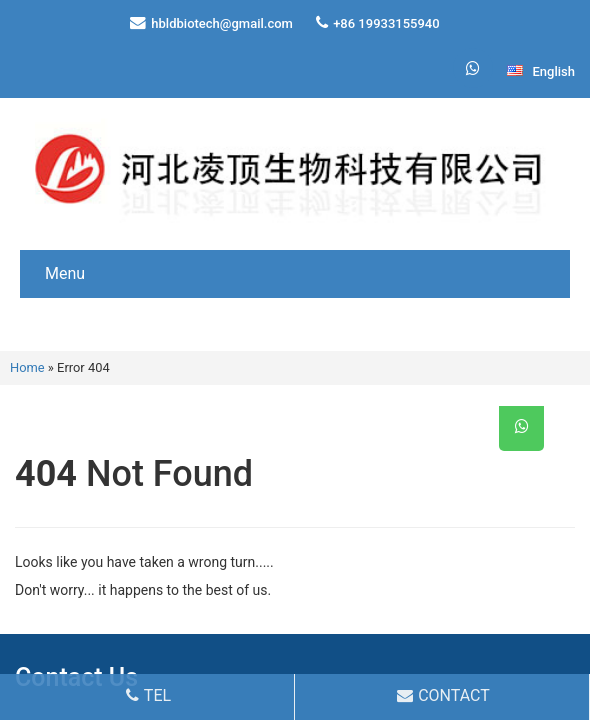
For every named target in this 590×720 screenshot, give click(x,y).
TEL (148, 695)
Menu (65, 273)
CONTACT (443, 695)
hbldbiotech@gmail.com (222, 23)
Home (27, 367)
